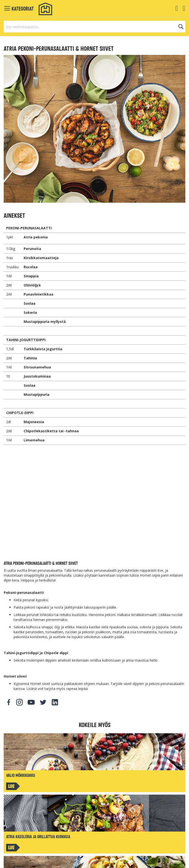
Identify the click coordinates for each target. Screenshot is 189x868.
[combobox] (94, 27)
